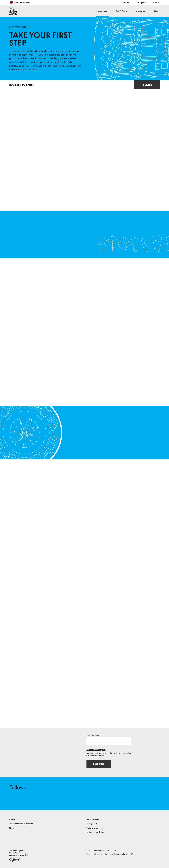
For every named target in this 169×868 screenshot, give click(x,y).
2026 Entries (122, 11)
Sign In (156, 3)
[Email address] (109, 740)
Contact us (126, 3)
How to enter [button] (102, 11)
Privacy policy (92, 823)
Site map (13, 827)
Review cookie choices (96, 831)
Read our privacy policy (96, 749)
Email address (93, 734)
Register (142, 3)
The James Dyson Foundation (21, 823)
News (157, 11)
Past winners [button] (141, 11)
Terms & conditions (94, 819)
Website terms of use (95, 827)
